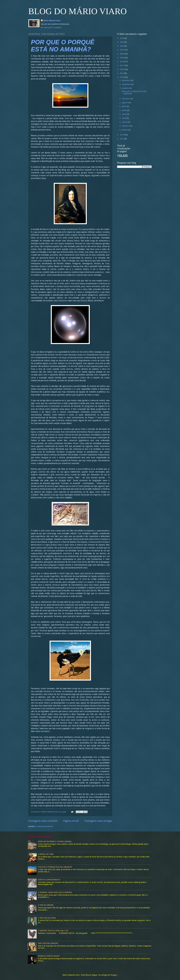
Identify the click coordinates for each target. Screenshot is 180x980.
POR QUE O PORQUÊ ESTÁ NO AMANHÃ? (134, 93)
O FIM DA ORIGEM (46, 905)
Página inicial (71, 821)
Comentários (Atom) (44, 826)
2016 (122, 69)
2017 (122, 65)
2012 (122, 139)
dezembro (127, 80)
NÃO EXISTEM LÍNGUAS (48, 943)
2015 (122, 73)
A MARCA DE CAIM (46, 854)
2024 (122, 38)
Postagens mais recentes (43, 821)
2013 (122, 135)
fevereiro (126, 126)
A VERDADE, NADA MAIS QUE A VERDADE (55, 892)
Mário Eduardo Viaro (52, 21)
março (125, 122)
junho (125, 110)
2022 (122, 46)
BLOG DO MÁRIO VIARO (78, 11)
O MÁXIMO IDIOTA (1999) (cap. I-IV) (53, 931)
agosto (125, 103)
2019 (122, 58)
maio (124, 114)
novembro (127, 84)
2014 (122, 77)
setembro (126, 99)
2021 (122, 50)
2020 (122, 54)
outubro (126, 88)
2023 (122, 42)
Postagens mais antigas (98, 821)
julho (124, 106)
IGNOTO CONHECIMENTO (49, 880)
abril (124, 118)
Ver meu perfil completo (51, 27)
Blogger (114, 975)
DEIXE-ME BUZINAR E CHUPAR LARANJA (55, 841)
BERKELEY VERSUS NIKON (49, 956)
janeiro (125, 130)
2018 (122, 62)
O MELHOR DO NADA (47, 918)
